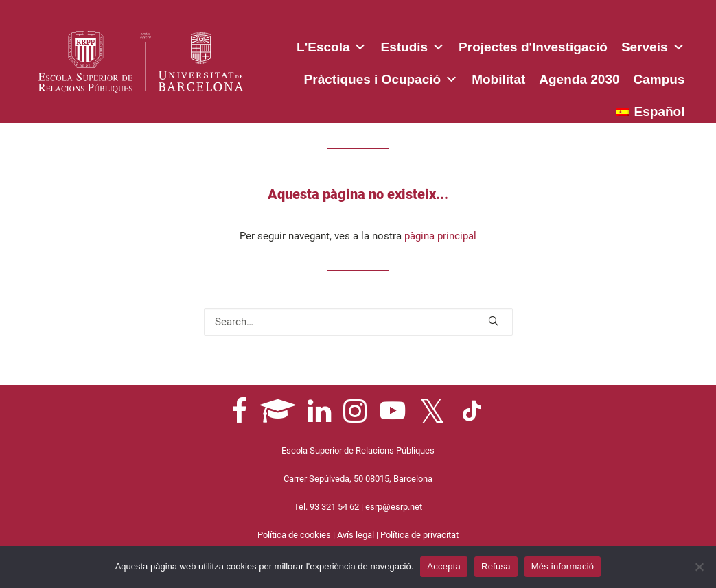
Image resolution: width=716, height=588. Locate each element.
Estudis (413, 45)
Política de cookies (294, 535)
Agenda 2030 (579, 79)
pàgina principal (440, 236)
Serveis (653, 45)
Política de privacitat (419, 535)
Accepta (444, 566)
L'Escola (332, 45)
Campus (659, 79)
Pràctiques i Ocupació (381, 77)
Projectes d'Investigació (533, 47)
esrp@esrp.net (394, 507)
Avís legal (356, 535)
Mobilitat (498, 79)
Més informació (563, 566)
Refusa (496, 566)
